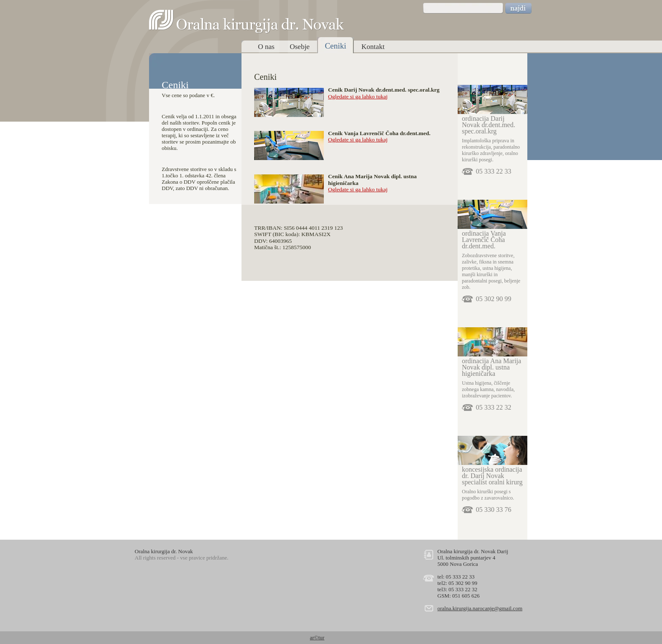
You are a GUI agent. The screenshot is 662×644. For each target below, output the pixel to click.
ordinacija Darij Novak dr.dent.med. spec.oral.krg (488, 125)
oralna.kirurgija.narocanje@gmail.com (480, 608)
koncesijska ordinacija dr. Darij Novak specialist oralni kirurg (492, 476)
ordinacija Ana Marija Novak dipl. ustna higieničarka (491, 367)
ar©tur (317, 637)
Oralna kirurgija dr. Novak (247, 22)
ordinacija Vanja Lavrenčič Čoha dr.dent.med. (484, 240)
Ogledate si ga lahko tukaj (358, 96)
